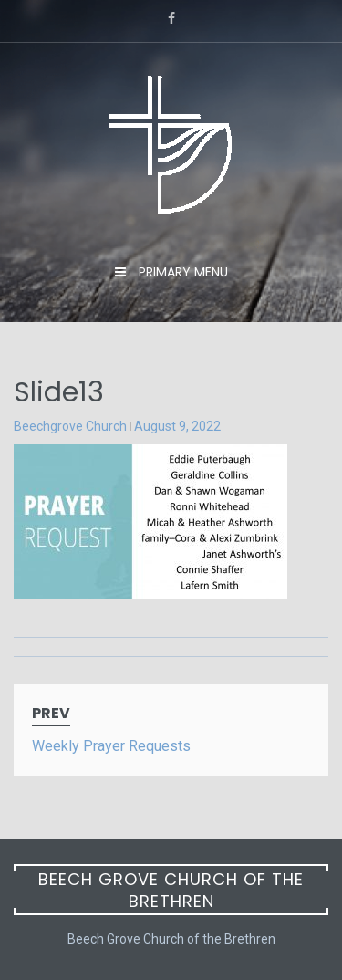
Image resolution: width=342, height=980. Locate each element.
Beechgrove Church (70, 426)
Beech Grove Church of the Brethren (171, 890)
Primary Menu (181, 272)
